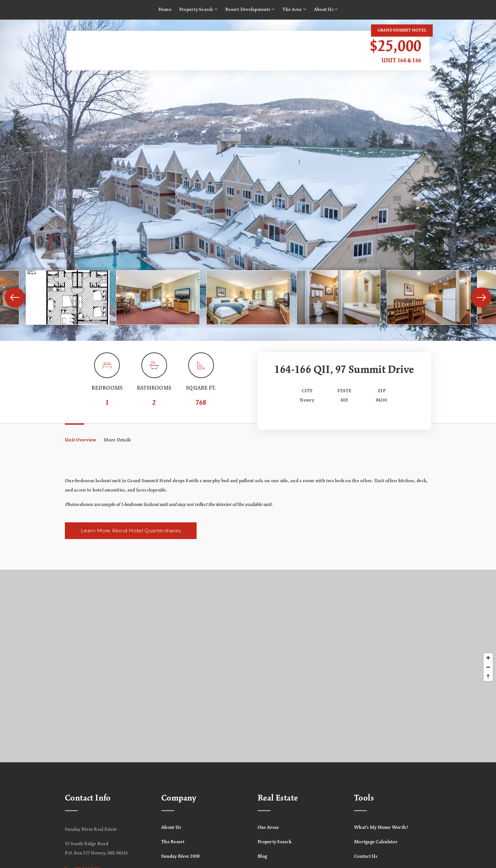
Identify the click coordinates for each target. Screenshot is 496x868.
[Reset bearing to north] (488, 676)
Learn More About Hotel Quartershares (131, 531)
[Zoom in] (488, 658)
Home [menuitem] (165, 10)
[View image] (68, 297)
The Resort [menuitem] (173, 842)
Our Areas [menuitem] (268, 828)
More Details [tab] (117, 440)
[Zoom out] (488, 667)
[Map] (248, 666)
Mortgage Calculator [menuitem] (376, 842)
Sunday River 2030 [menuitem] (180, 856)
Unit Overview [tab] (80, 440)
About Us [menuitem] (326, 9)
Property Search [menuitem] (198, 9)
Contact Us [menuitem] (366, 856)
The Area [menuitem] (294, 9)
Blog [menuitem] (262, 856)
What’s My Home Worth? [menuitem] (381, 828)
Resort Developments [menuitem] (250, 9)
